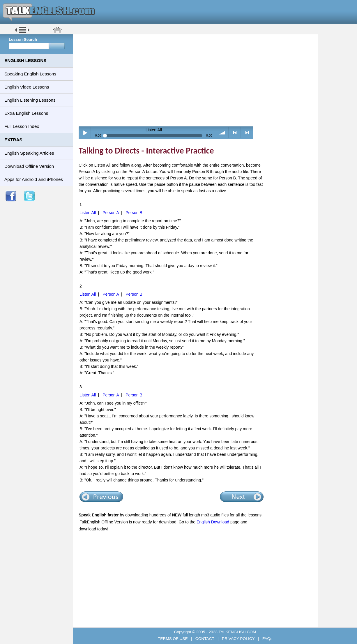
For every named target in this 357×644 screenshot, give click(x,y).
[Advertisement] (197, 80)
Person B (134, 213)
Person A (111, 213)
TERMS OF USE (173, 639)
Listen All (88, 213)
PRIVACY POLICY (238, 639)
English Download (213, 522)
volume (222, 133)
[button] (22, 32)
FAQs (267, 639)
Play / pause (85, 133)
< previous (235, 133)
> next (247, 133)
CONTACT (205, 639)
